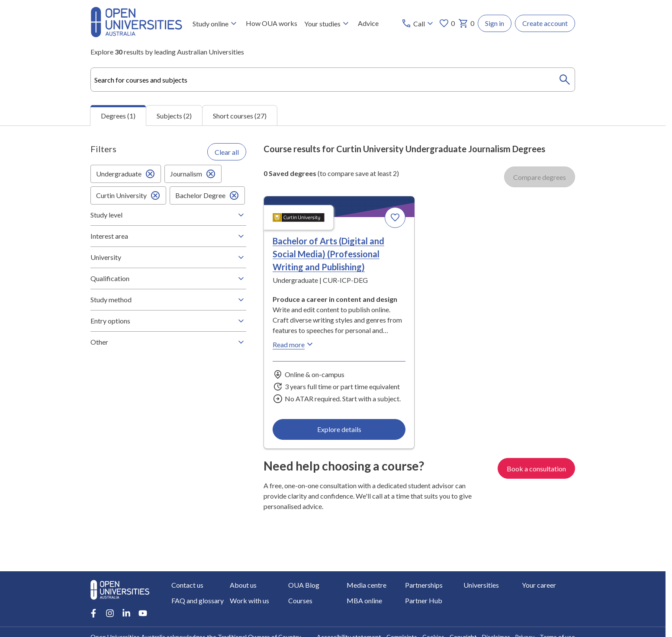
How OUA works (272, 23)
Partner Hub (424, 600)
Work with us (249, 600)
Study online (216, 23)
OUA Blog (304, 585)
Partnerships (424, 585)
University (168, 257)
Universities (481, 585)
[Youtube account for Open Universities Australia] (143, 613)
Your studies (328, 23)
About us (243, 585)
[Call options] (418, 23)
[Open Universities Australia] (136, 34)
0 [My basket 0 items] (466, 23)
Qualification (168, 278)
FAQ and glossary (198, 600)
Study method (168, 300)
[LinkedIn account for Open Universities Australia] (126, 613)
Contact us (187, 585)
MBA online (364, 600)
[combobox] (333, 80)
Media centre (367, 585)
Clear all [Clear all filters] (227, 152)
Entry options (168, 321)
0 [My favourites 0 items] (447, 23)
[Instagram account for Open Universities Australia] (110, 613)
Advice (368, 23)
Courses (300, 600)
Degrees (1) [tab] (118, 116)
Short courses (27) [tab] (240, 116)
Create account (545, 23)
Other (168, 342)
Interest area (168, 236)
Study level (168, 215)
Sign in (495, 23)
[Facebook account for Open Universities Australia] (93, 613)
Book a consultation (536, 469)
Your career (539, 585)
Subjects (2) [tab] (174, 116)
